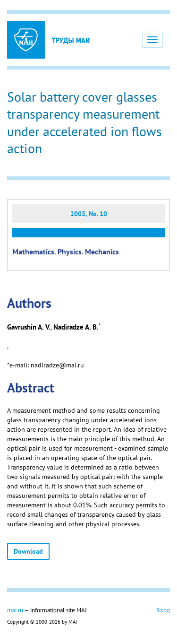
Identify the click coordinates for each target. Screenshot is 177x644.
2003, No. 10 (89, 214)
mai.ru (15, 610)
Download (28, 551)
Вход (163, 610)
